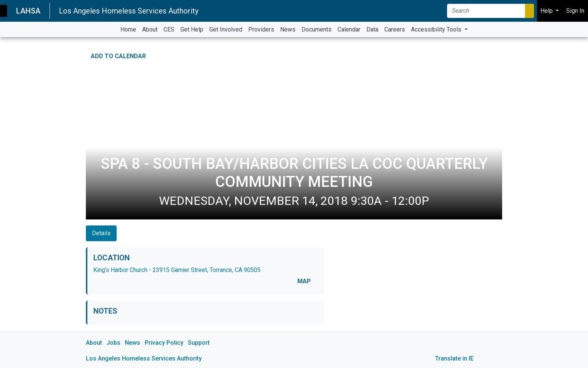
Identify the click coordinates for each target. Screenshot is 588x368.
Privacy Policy (164, 343)
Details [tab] (101, 233)
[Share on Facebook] (475, 54)
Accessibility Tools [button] (437, 29)
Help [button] (547, 11)
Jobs (113, 343)
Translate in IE (454, 358)
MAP (304, 281)
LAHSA (28, 11)
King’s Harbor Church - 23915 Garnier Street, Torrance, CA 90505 (177, 270)
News (133, 343)
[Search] (486, 11)
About (94, 343)
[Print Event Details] (497, 54)
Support (199, 343)
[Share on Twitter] (486, 54)
